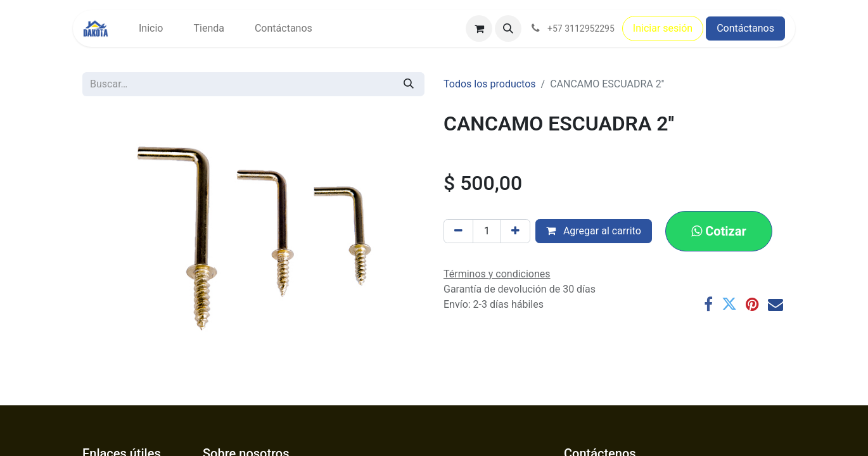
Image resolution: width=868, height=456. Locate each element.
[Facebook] (708, 304)
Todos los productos (490, 84)
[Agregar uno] (515, 231)
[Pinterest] (752, 304)
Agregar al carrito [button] (594, 231)
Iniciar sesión (663, 28)
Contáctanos (745, 28)
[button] (508, 28)
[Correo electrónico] (775, 304)
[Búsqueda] (409, 84)
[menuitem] (151, 28)
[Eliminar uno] (458, 231)
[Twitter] (729, 304)
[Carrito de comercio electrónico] (479, 28)
